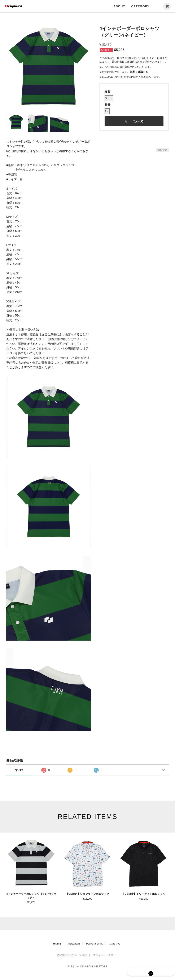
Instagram (74, 943)
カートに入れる (134, 121)
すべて (19, 770)
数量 (108, 105)
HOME (57, 943)
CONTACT (115, 943)
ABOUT (119, 6)
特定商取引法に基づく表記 (72, 955)
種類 (108, 92)
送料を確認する (139, 72)
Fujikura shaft (94, 943)
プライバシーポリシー (106, 955)
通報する (162, 150)
